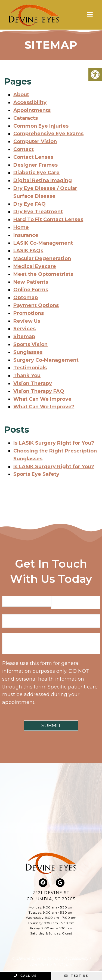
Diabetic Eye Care (36, 173)
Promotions (29, 313)
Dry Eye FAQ (30, 204)
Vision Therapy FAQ (39, 391)
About (21, 95)
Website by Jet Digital (51, 965)
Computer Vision (35, 141)
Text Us (76, 976)
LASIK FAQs (28, 251)
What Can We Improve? (44, 407)
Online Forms (31, 290)
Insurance (26, 235)
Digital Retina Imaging (43, 180)
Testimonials (30, 368)
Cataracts (26, 118)
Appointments (32, 110)
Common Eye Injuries (41, 126)
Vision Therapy (33, 383)
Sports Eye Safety (36, 474)
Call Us (26, 976)
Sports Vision (30, 344)
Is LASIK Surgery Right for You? (54, 443)
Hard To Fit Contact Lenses (48, 219)
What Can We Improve (42, 399)
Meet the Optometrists (43, 274)
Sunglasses (28, 352)
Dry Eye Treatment (38, 212)
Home (21, 227)
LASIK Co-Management (43, 243)
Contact (24, 149)
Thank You (27, 376)
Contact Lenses (33, 157)
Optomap (26, 297)
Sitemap (24, 337)
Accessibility (30, 102)
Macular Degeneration (42, 258)
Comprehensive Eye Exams (48, 134)
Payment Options (36, 305)
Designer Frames (35, 165)
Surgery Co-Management (46, 360)
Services (24, 329)
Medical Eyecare (35, 266)
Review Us (27, 321)
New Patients (31, 282)
